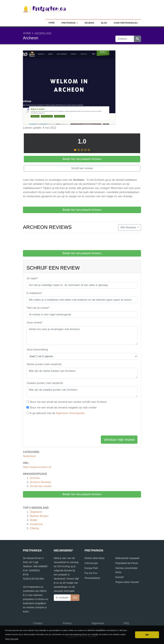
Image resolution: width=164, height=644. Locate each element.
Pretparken (70, 23)
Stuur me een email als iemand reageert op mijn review (63, 408)
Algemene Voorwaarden (70, 413)
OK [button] (147, 635)
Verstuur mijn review (119, 440)
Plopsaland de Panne (127, 563)
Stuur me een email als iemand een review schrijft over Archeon (68, 402)
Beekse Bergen (39, 516)
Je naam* (32, 278)
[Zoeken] (137, 39)
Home (52, 23)
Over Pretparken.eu (126, 23)
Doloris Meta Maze (95, 558)
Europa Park (91, 568)
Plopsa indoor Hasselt (127, 582)
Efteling (34, 528)
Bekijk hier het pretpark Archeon (82, 494)
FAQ (126, 623)
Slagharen (36, 512)
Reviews (89, 23)
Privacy (67, 623)
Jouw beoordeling (37, 350)
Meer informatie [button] (12, 639)
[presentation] (53, 426)
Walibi (33, 520)
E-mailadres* (34, 293)
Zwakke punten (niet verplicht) (45, 383)
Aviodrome (36, 524)
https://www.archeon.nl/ (37, 467)
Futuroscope (91, 563)
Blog (104, 23)
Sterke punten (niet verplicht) (44, 364)
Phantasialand (92, 578)
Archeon (35, 478)
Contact (38, 623)
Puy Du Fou (91, 573)
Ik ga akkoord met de (57, 413)
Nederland (43, 33)
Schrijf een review (41, 486)
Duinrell (119, 577)
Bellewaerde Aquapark (127, 558)
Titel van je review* (38, 308)
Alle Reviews (129, 227)
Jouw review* (35, 323)
